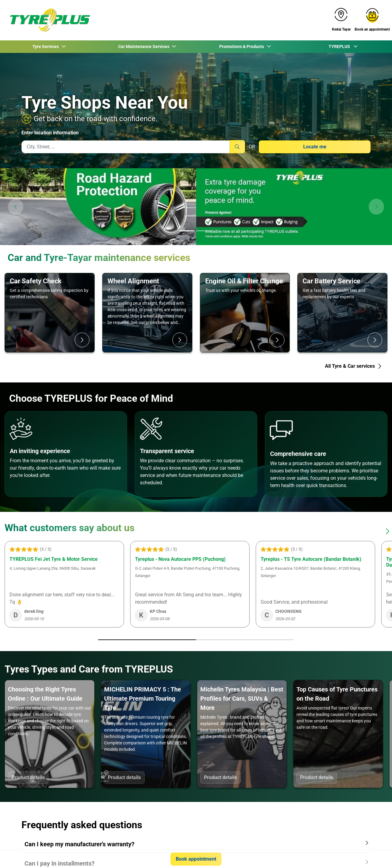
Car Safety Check (36, 281)
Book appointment (196, 859)
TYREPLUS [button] (340, 47)
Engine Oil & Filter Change (244, 281)
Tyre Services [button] (46, 47)
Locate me (315, 147)
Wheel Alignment (133, 281)
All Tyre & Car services (354, 366)
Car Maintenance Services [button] (144, 47)
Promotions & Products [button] (242, 47)
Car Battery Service (332, 281)
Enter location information (50, 133)
